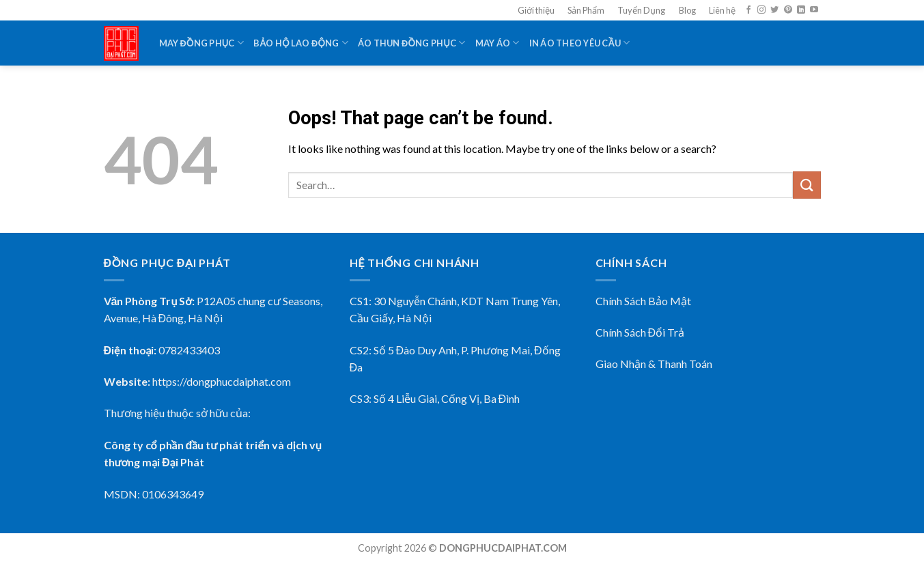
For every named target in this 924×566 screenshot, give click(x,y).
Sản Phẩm (586, 10)
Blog (687, 10)
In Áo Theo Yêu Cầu (580, 43)
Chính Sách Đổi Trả (640, 332)
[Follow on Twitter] (774, 10)
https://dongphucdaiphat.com (222, 381)
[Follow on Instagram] (761, 10)
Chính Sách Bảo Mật (643, 301)
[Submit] (807, 185)
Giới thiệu (536, 10)
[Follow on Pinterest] (788, 10)
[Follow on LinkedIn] (801, 10)
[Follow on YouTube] (814, 10)
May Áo (498, 43)
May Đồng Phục (202, 43)
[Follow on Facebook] (748, 10)
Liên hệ (722, 10)
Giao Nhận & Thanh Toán (654, 364)
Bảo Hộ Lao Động (301, 43)
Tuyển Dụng (641, 10)
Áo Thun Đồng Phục (412, 43)
